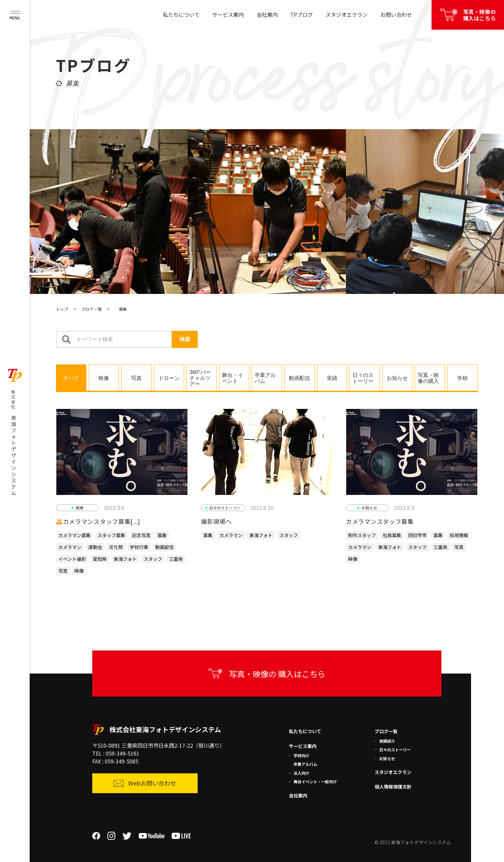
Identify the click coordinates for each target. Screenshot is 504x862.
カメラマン (70, 547)
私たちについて (181, 14)
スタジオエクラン (347, 14)
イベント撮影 (72, 559)
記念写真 (141, 535)
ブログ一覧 (92, 309)
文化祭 (116, 547)
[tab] (71, 378)
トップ (62, 309)
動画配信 (164, 547)
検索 (185, 339)
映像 (79, 571)
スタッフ (153, 559)
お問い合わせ (396, 14)
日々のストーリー (395, 749)
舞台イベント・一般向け (315, 781)
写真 (63, 571)
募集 (162, 535)
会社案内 (267, 14)
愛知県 (100, 559)
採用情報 (459, 535)
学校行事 (139, 547)
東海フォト (125, 559)
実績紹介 (387, 741)
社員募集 (392, 535)
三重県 (176, 559)
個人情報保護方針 (393, 787)
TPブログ (302, 14)
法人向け (301, 773)
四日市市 (417, 535)
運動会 (95, 547)
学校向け (301, 755)
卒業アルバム (305, 764)
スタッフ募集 (111, 535)
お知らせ (387, 758)
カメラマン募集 (74, 535)
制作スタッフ (362, 535)
